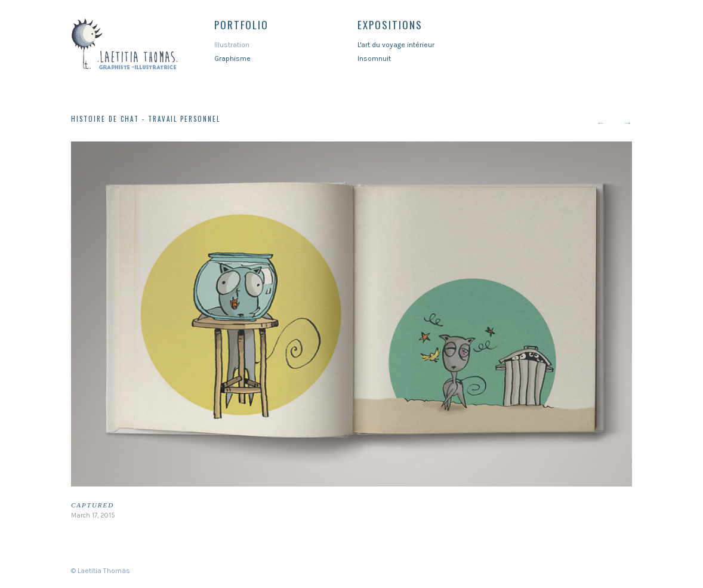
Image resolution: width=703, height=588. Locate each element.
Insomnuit (374, 59)
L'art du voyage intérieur (396, 45)
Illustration (232, 45)
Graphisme (232, 59)
